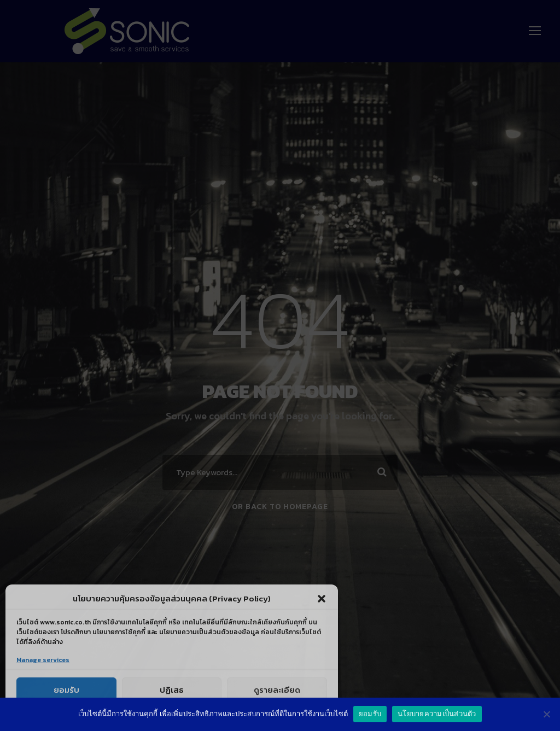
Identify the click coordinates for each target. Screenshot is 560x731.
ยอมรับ (66, 690)
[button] (322, 599)
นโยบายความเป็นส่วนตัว (437, 714)
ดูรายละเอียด (277, 690)
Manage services (43, 660)
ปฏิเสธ (172, 690)
